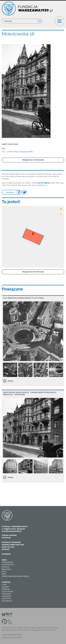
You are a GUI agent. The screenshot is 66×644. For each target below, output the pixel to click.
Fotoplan (6, 538)
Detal (4, 572)
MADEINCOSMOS (15, 635)
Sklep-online (7, 591)
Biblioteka (6, 569)
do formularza (44, 183)
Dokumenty (7, 601)
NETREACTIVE (16, 637)
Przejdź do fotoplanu (33, 160)
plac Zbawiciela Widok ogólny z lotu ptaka (23, 298)
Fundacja (6, 582)
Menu (4, 560)
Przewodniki (7, 562)
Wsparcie (6, 589)
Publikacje (6, 594)
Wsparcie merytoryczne (13, 545)
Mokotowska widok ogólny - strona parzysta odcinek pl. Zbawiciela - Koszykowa (30, 393)
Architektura (8, 565)
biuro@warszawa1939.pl (12, 531)
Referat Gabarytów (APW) (23, 152)
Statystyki (6, 598)
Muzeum (5, 567)
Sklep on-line (8, 547)
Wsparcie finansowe (11, 542)
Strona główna (9, 535)
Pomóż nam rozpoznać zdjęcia (15, 576)
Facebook (6, 554)
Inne (4, 574)
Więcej (10, 381)
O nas (4, 584)
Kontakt (6, 549)
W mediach (6, 596)
